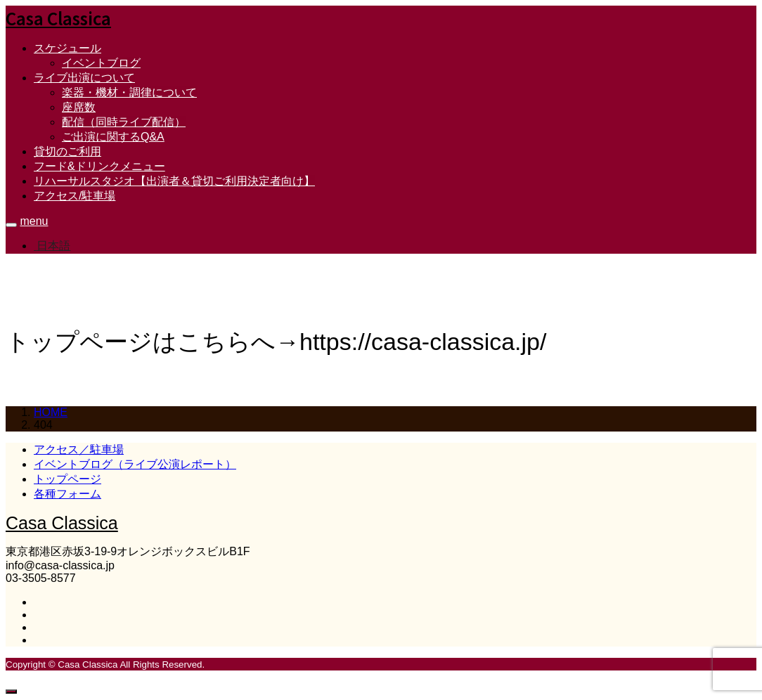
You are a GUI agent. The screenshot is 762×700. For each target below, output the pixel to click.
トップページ (67, 479)
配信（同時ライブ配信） (124, 122)
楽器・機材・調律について (129, 92)
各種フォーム (67, 494)
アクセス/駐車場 (75, 196)
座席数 (79, 107)
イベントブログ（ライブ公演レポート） (135, 464)
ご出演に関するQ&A (113, 137)
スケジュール (67, 48)
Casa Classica (58, 18)
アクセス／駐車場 (79, 449)
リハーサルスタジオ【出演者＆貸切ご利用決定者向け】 (174, 181)
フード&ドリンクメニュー (99, 166)
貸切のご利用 (67, 151)
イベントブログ (101, 63)
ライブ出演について (84, 78)
